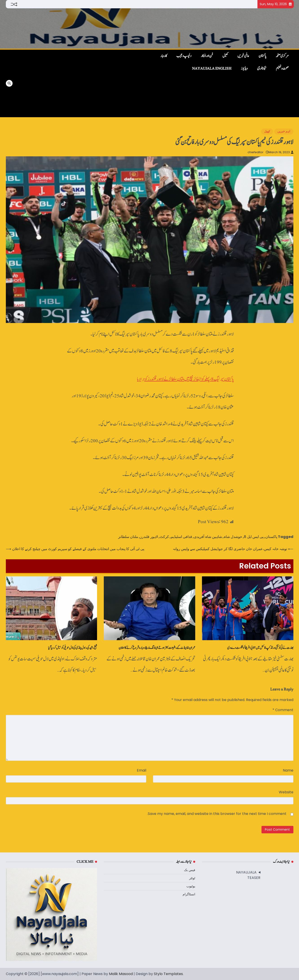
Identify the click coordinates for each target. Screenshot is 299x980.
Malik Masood (121, 974)
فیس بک (190, 870)
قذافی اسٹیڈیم (181, 537)
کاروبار (164, 56)
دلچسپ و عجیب (184, 56)
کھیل (225, 56)
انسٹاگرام (189, 894)
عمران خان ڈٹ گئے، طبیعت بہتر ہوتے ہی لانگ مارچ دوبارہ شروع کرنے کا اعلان (157, 648)
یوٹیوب (191, 886)
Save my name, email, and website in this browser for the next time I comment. (217, 814)
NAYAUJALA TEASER (248, 875)
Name (288, 770)
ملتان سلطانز (128, 537)
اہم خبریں (284, 131)
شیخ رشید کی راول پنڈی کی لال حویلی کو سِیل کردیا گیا (73, 648)
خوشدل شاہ (233, 537)
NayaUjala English (212, 69)
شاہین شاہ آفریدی (208, 537)
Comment (283, 710)
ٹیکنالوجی (262, 69)
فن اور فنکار (207, 56)
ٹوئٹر (192, 878)
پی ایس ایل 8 (254, 537)
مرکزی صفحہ (282, 56)
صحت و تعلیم (282, 69)
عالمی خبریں (243, 56)
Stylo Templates (168, 974)
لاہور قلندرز (149, 537)
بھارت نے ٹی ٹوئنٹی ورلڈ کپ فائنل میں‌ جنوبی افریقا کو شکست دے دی (260, 648)
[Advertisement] (83, 83)
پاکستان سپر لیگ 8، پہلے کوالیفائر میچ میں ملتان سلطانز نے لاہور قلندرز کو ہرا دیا (185, 379)
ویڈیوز (244, 69)
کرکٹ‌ (164, 537)
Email (142, 770)
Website (286, 792)
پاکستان (262, 56)
